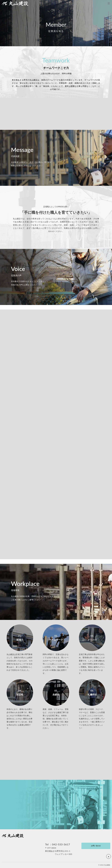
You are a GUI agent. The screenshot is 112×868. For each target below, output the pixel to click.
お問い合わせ (96, 846)
